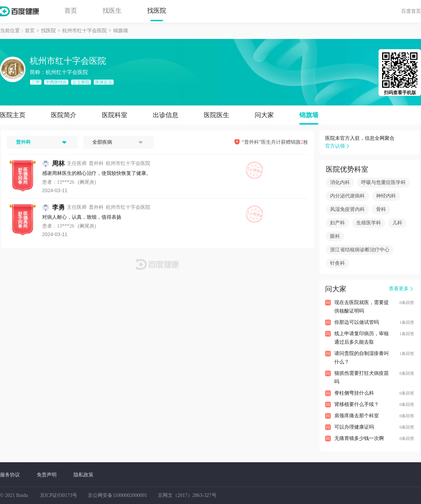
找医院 (157, 11)
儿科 (397, 223)
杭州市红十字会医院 (85, 31)
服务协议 (10, 475)
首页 (71, 11)
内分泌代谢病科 (347, 196)
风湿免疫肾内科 (347, 209)
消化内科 (340, 182)
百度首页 (411, 11)
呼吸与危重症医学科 (383, 182)
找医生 (112, 11)
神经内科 (386, 196)
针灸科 (338, 263)
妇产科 (338, 223)
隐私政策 (83, 475)
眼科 (335, 236)
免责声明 (47, 475)
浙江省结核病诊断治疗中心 (360, 250)
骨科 (381, 209)
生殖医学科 (369, 223)
